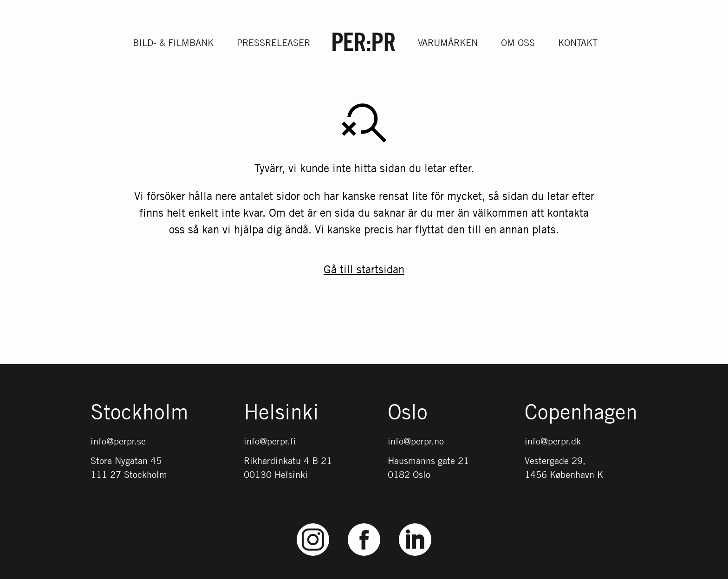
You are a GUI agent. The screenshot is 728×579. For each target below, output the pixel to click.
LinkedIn (415, 524)
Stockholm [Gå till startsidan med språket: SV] (139, 412)
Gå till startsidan (364, 269)
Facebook (364, 524)
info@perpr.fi (270, 441)
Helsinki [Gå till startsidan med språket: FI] (281, 412)
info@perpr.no (416, 441)
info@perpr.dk (553, 441)
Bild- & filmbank (173, 42)
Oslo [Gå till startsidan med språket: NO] (408, 412)
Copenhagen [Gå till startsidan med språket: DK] (581, 412)
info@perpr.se (118, 441)
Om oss (518, 42)
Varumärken (448, 42)
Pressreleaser (273, 42)
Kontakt (578, 42)
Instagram (313, 524)
